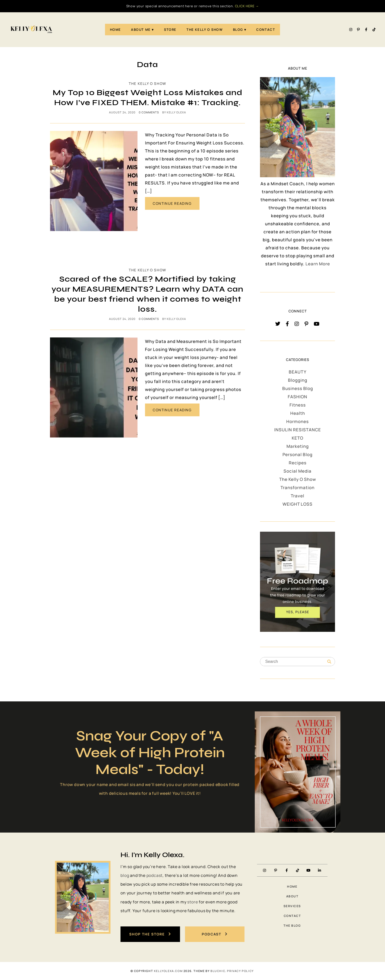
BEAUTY (298, 372)
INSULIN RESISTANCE (298, 430)
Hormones (297, 421)
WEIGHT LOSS (297, 504)
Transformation (297, 487)
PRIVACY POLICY (240, 971)
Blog (238, 30)
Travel (297, 496)
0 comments (149, 112)
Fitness (298, 405)
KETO (297, 438)
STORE (170, 30)
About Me (141, 30)
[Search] (329, 662)
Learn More (318, 264)
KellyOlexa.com (168, 971)
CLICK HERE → (247, 6)
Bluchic (218, 971)
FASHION (297, 397)
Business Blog (298, 388)
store (192, 902)
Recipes (298, 463)
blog (125, 875)
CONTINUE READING (172, 203)
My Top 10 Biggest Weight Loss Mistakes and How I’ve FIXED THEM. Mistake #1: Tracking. (148, 97)
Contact (266, 30)
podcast (155, 875)
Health (298, 413)
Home (115, 30)
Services (292, 906)
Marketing (298, 446)
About (292, 896)
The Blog (292, 926)
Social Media (297, 471)
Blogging (298, 380)
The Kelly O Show (205, 30)
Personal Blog (297, 454)
